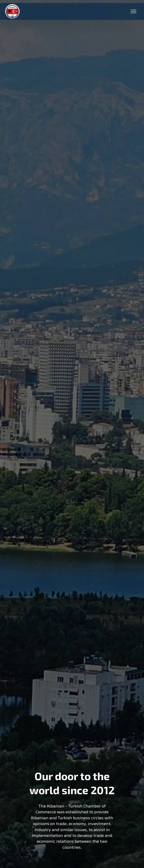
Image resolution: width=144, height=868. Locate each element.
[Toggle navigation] (134, 11)
